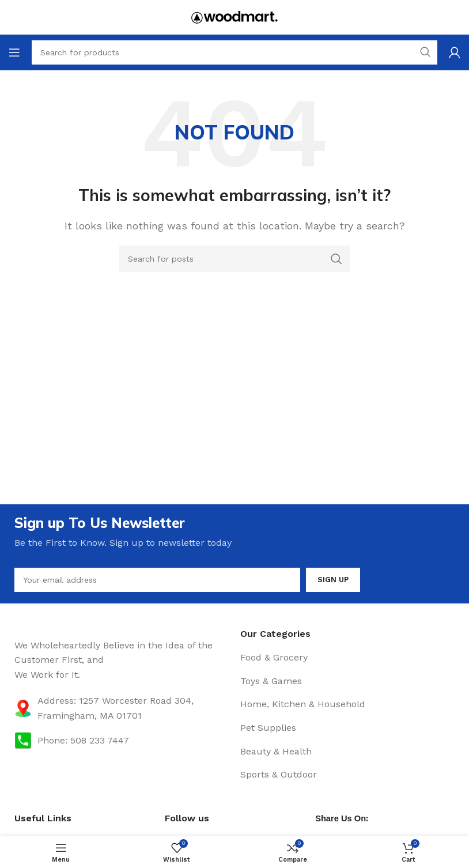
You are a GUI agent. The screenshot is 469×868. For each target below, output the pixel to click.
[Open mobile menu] (14, 52)
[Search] (234, 259)
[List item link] (347, 658)
